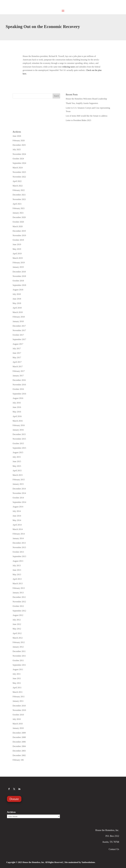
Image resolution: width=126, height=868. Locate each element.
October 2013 (18, 552)
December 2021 (19, 195)
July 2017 (17, 348)
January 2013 (18, 593)
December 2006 (19, 742)
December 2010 (19, 706)
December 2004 (19, 746)
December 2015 (19, 434)
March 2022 (18, 186)
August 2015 (18, 452)
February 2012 (19, 642)
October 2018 (18, 281)
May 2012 (17, 629)
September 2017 (19, 339)
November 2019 (19, 235)
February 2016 (19, 425)
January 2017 (18, 376)
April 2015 (17, 471)
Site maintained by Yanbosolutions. (80, 862)
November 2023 (19, 172)
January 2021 (18, 213)
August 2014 (18, 507)
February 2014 (19, 534)
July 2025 (17, 149)
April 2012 (17, 633)
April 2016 (17, 416)
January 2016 (18, 430)
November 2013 (19, 547)
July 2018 (17, 294)
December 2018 (19, 272)
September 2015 (19, 448)
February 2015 (19, 480)
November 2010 (19, 710)
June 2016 (17, 407)
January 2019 (18, 267)
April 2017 (17, 362)
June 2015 (17, 461)
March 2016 (18, 421)
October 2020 (18, 222)
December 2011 (19, 651)
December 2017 (19, 326)
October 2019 (18, 240)
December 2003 (19, 751)
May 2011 (17, 683)
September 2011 (19, 665)
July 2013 (17, 565)
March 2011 (18, 692)
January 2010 (18, 728)
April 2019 (17, 254)
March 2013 (18, 583)
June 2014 (17, 516)
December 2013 (19, 543)
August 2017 (18, 344)
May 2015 (17, 466)
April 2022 (17, 181)
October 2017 (18, 335)
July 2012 (17, 620)
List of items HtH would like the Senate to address (87, 116)
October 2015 (18, 443)
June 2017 (17, 353)
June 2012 (17, 624)
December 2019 (19, 231)
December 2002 (19, 755)
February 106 (18, 760)
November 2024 (19, 154)
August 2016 (18, 398)
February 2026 (19, 140)
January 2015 (18, 484)
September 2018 (19, 285)
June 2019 (17, 244)
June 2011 (17, 678)
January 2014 (18, 538)
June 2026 (17, 136)
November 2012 (19, 602)
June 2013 (17, 570)
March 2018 (18, 312)
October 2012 (18, 606)
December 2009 (19, 733)
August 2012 (18, 615)
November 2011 (19, 656)
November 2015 (19, 439)
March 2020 (18, 226)
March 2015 (18, 475)
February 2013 (19, 588)
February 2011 (19, 697)
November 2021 (19, 199)
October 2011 (18, 660)
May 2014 (17, 520)
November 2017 (19, 330)
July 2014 (17, 511)
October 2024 (18, 159)
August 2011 (18, 669)
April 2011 (17, 688)
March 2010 (18, 724)
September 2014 (19, 502)
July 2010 (17, 719)
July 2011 (17, 674)
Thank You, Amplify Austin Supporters (82, 103)
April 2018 (17, 308)
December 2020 (19, 217)
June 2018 (17, 299)
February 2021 (19, 208)
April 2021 (17, 204)
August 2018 (18, 290)
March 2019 (18, 258)
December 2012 (19, 597)
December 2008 (19, 737)
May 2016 (17, 412)
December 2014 (19, 489)
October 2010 (18, 715)
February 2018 (19, 317)
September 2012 (19, 611)
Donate (14, 799)
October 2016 (18, 389)
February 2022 (19, 190)
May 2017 (17, 357)
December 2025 (19, 145)
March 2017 (18, 366)
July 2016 (17, 403)
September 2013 (19, 556)
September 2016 (19, 394)
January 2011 (18, 701)
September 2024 (19, 163)
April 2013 (17, 579)
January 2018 (18, 321)
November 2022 (19, 177)
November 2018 (19, 276)
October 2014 (18, 498)
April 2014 (17, 525)
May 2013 (17, 574)
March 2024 (18, 168)
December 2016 (19, 380)
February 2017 (19, 371)
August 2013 (18, 561)
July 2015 (17, 457)
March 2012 (18, 638)
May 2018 (17, 303)
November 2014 (19, 493)
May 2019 (17, 249)
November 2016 (19, 385)
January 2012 (18, 647)
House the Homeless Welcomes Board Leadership (86, 99)
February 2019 (19, 263)
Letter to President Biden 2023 (78, 120)
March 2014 (18, 529)
